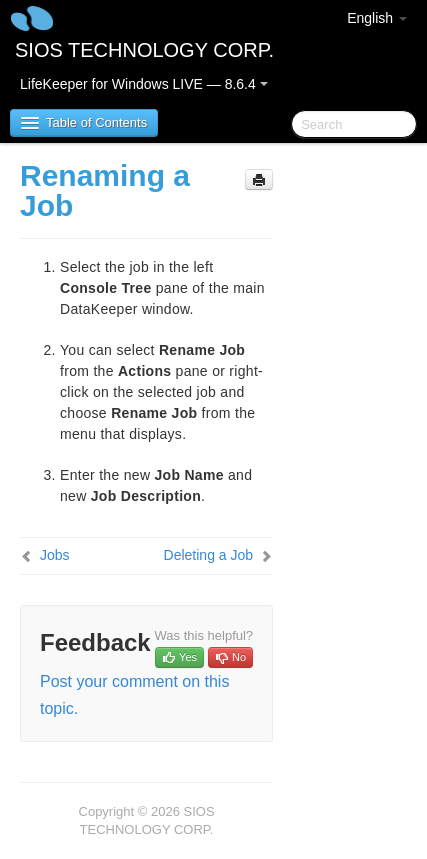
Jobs (55, 555)
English (377, 18)
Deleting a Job (209, 555)
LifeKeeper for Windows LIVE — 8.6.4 (144, 84)
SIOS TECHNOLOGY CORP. (144, 50)
